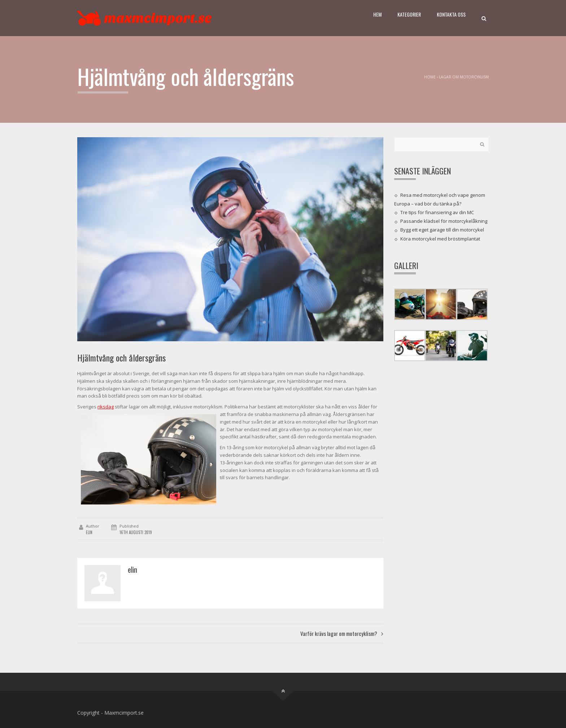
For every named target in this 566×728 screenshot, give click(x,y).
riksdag (106, 407)
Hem (377, 14)
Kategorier (409, 14)
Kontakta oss (451, 14)
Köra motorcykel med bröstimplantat (440, 238)
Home (430, 77)
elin (89, 532)
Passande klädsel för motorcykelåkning (444, 221)
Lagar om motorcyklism (464, 77)
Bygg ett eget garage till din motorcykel (442, 230)
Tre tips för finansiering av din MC (437, 212)
